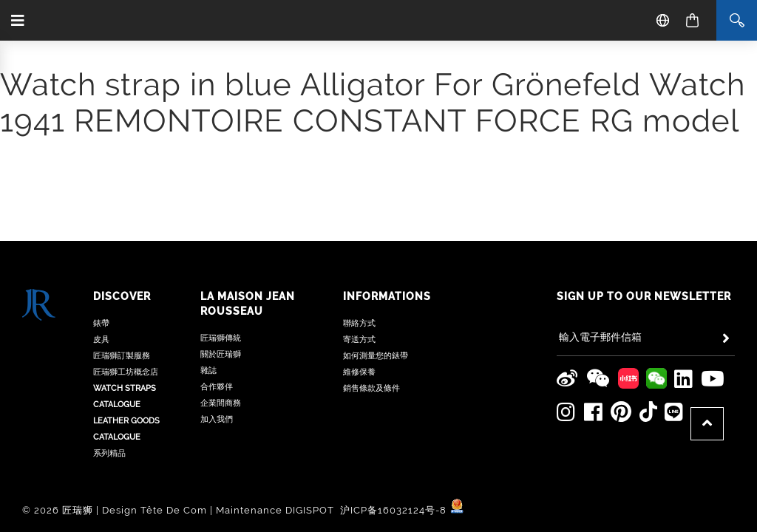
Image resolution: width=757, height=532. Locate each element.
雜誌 (208, 275)
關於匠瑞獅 (221, 259)
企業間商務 (221, 308)
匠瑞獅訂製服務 (122, 260)
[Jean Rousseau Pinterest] (620, 315)
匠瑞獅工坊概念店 (126, 277)
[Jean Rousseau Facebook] (593, 316)
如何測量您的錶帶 (376, 260)
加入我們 (217, 324)
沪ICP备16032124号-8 (395, 414)
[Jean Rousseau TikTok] (647, 315)
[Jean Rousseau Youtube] (712, 283)
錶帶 (101, 228)
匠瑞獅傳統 (221, 243)
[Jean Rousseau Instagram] (566, 316)
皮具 (101, 244)
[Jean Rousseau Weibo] (567, 283)
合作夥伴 (217, 291)
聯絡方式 (359, 228)
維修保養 (359, 277)
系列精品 (109, 358)
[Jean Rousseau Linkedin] (683, 283)
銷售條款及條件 (371, 293)
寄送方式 (359, 244)
